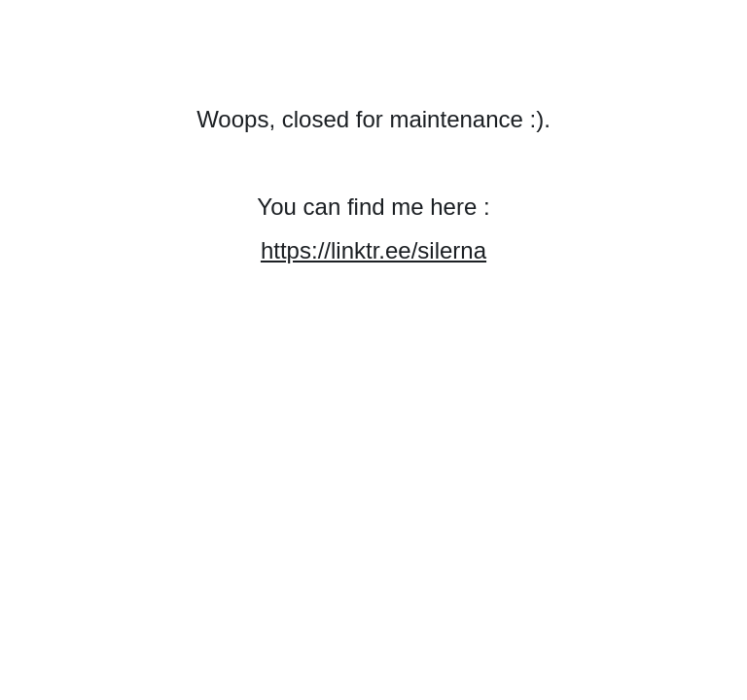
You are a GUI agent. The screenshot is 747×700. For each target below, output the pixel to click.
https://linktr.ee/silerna (373, 250)
